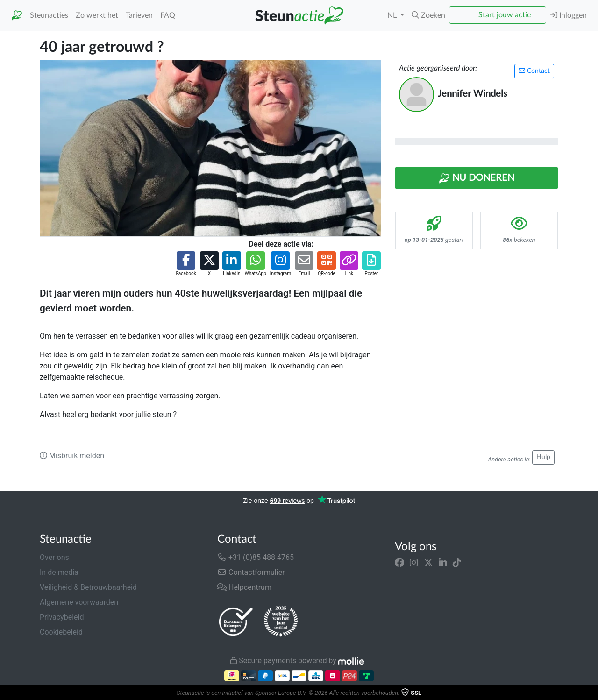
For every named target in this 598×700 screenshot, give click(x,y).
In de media (59, 572)
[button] (428, 15)
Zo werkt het (97, 15)
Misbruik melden (72, 456)
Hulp (543, 457)
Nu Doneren (477, 178)
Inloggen (568, 15)
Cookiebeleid (61, 632)
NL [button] (393, 15)
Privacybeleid (62, 617)
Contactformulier (251, 572)
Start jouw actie (505, 15)
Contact (534, 71)
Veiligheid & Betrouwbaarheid (88, 587)
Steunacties (49, 15)
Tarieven (139, 15)
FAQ (168, 15)
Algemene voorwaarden (79, 602)
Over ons (54, 557)
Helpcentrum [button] (244, 587)
